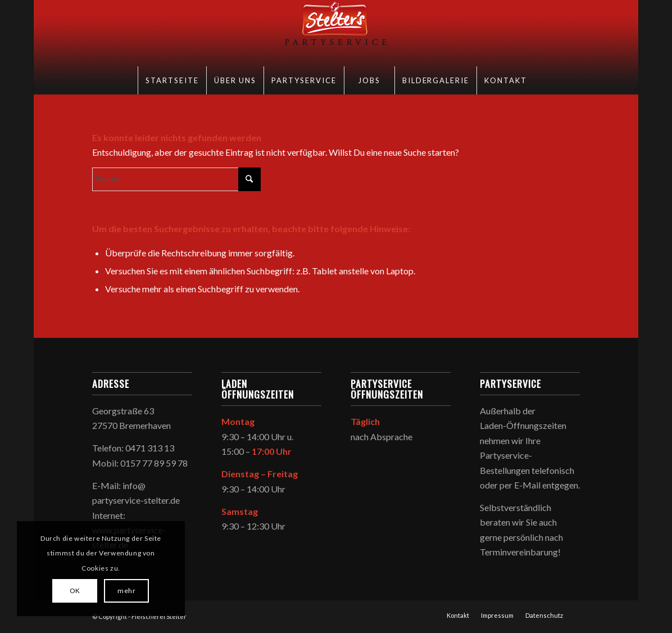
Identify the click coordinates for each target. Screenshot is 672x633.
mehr (126, 591)
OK (75, 591)
